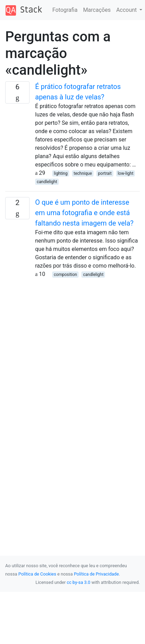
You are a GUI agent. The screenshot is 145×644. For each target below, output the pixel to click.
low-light (125, 173)
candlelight (47, 182)
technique (83, 173)
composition (66, 275)
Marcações (97, 10)
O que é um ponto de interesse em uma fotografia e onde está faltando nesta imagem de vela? (84, 213)
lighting (61, 173)
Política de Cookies (37, 574)
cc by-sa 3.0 (79, 582)
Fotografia (65, 10)
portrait (105, 173)
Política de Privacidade (96, 574)
